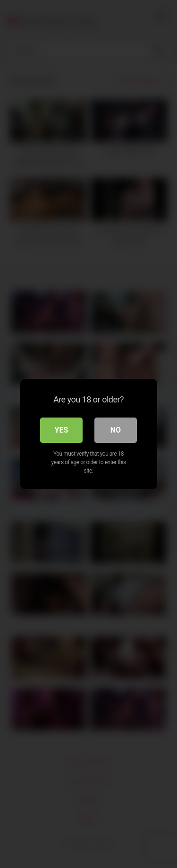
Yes (62, 430)
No (116, 430)
